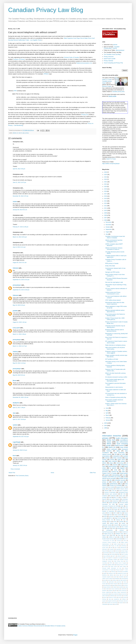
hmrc (125, 537)
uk (127, 463)
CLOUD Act (125, 532)
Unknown (16, 268)
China (121, 513)
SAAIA (108, 572)
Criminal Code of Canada (71, 57)
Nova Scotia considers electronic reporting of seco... (114, 401)
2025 (106, 175)
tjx (121, 484)
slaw (110, 599)
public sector (121, 460)
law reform (126, 585)
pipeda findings (113, 466)
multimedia (124, 589)
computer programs (107, 577)
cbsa (125, 535)
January (108, 420)
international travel (123, 492)
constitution (121, 577)
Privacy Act (85, 114)
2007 (106, 218)
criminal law (115, 472)
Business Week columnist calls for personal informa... (115, 330)
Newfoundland (105, 546)
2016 (106, 196)
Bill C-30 (123, 494)
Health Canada (117, 544)
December (109, 222)
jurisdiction (119, 585)
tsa (126, 603)
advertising (124, 546)
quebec (123, 523)
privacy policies (106, 594)
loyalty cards (122, 496)
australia (126, 456)
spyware (104, 601)
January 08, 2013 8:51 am (20, 210)
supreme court (112, 516)
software (124, 599)
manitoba (121, 587)
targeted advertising (112, 601)
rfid (116, 454)
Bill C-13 (116, 497)
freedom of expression (108, 511)
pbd (116, 591)
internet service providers (109, 478)
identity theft (111, 440)
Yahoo (114, 528)
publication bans (124, 553)
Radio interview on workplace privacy (115, 345)
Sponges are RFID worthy (112, 272)
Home (52, 473)
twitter (118, 554)
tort (120, 466)
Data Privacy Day (118, 561)
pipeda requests (121, 511)
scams (120, 597)
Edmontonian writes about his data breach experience (115, 303)
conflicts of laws (113, 537)
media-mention (124, 473)
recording (126, 596)
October (108, 227)
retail (123, 470)
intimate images (124, 551)
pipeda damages (113, 503)
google (108, 445)
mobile (107, 589)
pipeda (107, 475)
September (109, 229)
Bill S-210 (118, 558)
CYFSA (104, 560)
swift (110, 497)
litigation (122, 468)
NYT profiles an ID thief (112, 359)
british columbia (117, 458)
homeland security (120, 480)
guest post (111, 551)
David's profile (112, 96)
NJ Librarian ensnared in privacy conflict (116, 377)
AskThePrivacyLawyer (108, 532)
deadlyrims (16, 403)
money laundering (115, 589)
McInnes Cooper (107, 86)
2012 (106, 206)
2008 (106, 215)
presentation (106, 553)
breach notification (112, 449)
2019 (106, 189)
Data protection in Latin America (114, 387)
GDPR (104, 565)
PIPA (15, 91)
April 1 (114, 556)
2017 (106, 194)
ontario (109, 442)
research (116, 525)
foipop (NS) (105, 551)
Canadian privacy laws (118, 92)
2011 (106, 208)
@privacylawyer (120, 50)
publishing (112, 596)
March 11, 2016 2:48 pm (19, 334)
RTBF (114, 535)
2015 (106, 199)
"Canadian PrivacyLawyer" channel (112, 47)
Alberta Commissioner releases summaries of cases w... (114, 249)
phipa (111, 463)
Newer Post (12, 473)
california (111, 575)
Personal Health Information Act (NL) (112, 568)
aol (124, 477)
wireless (111, 604)
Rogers (108, 528)
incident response (114, 584)
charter (116, 510)
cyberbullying (106, 470)
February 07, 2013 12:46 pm (21, 227)
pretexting (111, 489)
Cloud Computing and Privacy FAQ (113, 63)
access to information (110, 492)
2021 (106, 184)
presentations (106, 456)
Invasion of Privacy (19, 59)
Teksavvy (113, 572)
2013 (106, 203)
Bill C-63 (112, 558)
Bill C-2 (115, 513)
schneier (107, 465)
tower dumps (112, 554)
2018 (106, 191)
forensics (104, 582)
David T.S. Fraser (107, 79)
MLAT (125, 544)
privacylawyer (17, 285)
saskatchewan (114, 484)
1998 (106, 428)
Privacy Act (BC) (115, 546)
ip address (113, 468)
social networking (119, 453)
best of (20, 133)
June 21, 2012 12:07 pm (19, 182)
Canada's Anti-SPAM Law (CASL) (111, 477)
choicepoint (125, 449)
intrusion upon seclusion (111, 494)
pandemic (104, 591)
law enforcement (122, 442)
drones (115, 522)
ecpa (105, 580)
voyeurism (107, 501)
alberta (15, 133)
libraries (107, 491)
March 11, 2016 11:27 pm (20, 346)
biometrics (105, 472)
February (108, 418)
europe (112, 460)
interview (117, 551)
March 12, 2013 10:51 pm (20, 237)
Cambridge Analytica (113, 560)
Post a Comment (15, 469)
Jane (14, 413)
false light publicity (122, 580)
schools (125, 597)
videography (105, 604)
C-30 (122, 497)
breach (106, 510)
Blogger (75, 635)
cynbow (15, 425)
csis (124, 475)
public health (105, 596)
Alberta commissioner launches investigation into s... (114, 241)
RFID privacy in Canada (112, 263)
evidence (114, 580)
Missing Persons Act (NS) (122, 565)
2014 (106, 201)
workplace (105, 496)
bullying (118, 520)
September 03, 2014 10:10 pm (21, 280)
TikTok (119, 572)
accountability (125, 572)
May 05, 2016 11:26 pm (19, 363)
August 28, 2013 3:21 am (20, 263)
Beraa (14, 381)
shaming (104, 599)
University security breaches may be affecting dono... (115, 327)
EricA (14, 456)
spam (122, 482)
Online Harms (114, 566)
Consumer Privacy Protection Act (110, 542)
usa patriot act (124, 525)
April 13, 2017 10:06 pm (19, 419)
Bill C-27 (126, 556)
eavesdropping (125, 578)
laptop (118, 451)
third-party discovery (123, 601)
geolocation (111, 582)
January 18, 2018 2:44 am (20, 465)
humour (114, 482)
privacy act (105, 482)
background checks (122, 573)
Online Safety (123, 566)
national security (107, 454)
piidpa (104, 489)
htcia (125, 582)
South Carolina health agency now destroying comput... (115, 380)
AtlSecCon (120, 556)
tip (104, 603)
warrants (115, 465)
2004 (106, 426)
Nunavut (106, 566)
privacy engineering (107, 592)
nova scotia (124, 447)
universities (125, 499)
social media (119, 539)
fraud (110, 515)
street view (125, 508)
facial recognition (124, 491)
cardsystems (116, 456)
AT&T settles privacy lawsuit (113, 300)
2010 (106, 211)
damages (105, 522)
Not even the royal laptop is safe (114, 282)
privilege (104, 497)
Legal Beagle (17, 442)
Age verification (107, 556)
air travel (123, 454)
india (121, 584)
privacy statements (115, 594)
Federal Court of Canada (109, 473)
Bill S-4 (111, 518)
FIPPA (111, 563)
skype (105, 516)
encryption (112, 549)
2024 (106, 177)
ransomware (119, 596)
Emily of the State (110, 266)
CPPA (125, 541)
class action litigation (114, 499)
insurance (126, 584)
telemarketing (116, 475)
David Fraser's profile (110, 59)
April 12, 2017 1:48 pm (19, 408)
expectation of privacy (121, 549)
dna (110, 522)
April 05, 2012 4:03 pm (19, 169)
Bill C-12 (109, 513)
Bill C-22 (118, 532)
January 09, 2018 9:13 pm (20, 450)
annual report (105, 547)
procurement (124, 594)
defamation (105, 549)
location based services (108, 539)
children (104, 537)
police (104, 513)
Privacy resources (109, 57)
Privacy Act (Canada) (116, 485)
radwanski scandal (107, 525)
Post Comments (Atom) (22, 476)
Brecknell (124, 558)
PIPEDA (46, 74)
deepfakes (117, 578)
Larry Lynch (16, 328)
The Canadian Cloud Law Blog (112, 54)
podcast (115, 45)
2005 (106, 423)
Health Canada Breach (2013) (112, 527)
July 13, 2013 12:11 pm (19, 247)
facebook (109, 451)
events (109, 580)
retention (107, 458)
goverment (119, 582)
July (107, 234)
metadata (121, 522)
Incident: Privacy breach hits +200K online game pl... (115, 319)
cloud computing (122, 444)
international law (107, 585)
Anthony (15, 352)
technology (121, 516)
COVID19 (119, 541)
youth (116, 604)
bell (112, 547)
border (122, 506)
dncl (127, 506)
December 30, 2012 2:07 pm (21, 196)
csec (124, 520)
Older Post (93, 473)
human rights (105, 584)
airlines (104, 463)
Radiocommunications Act (84, 63)
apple (105, 573)
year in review (125, 554)
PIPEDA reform (120, 534)
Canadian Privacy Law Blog (46, 10)
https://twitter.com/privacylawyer (111, 164)
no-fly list (114, 491)
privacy (27, 133)
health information (122, 438)
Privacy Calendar (108, 61)
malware (115, 587)
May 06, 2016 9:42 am (19, 375)
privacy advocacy (122, 591)
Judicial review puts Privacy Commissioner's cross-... (113, 293)
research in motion (112, 597)
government (107, 508)
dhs (111, 480)
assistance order (112, 573)
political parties (114, 523)
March (108, 415)
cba (111, 510)
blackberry (105, 575)
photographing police (123, 528)
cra (120, 537)
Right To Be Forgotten (120, 518)
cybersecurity (123, 547)
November (109, 225)
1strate (15, 202)
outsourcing (120, 463)
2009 (106, 213)
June (107, 408)
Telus (119, 535)
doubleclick (113, 496)
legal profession (107, 587)
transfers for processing (112, 603)
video (123, 472)
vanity (116, 470)
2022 (106, 182)
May (107, 411)
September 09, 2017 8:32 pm (21, 437)
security (126, 515)
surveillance (124, 440)
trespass (121, 603)
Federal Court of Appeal (120, 563)
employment (116, 501)
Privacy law (118, 570)
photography (110, 530)
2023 (106, 179)
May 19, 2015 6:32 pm (19, 305)
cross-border (123, 510)
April (107, 413)
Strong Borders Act (108, 520)
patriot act (112, 447)
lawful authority (113, 461)
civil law (124, 575)
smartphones (116, 599)
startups (106, 554)
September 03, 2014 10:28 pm (21, 290)
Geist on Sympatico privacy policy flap (116, 397)
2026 (106, 172)
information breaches (112, 436)
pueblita (15, 311)
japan (114, 585)
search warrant (118, 515)
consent (115, 577)
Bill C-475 (106, 558)
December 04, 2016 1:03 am (21, 397)
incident (123, 461)
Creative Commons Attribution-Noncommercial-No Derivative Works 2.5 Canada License (41, 626)
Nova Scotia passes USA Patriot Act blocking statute (115, 315)
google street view (121, 487)
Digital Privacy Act (109, 534)
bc (17, 133)
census (118, 575)
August (108, 232)
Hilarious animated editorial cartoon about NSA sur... (115, 311)
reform (105, 597)
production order (116, 508)
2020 (106, 187)
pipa (24, 133)
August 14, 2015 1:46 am (20, 322)
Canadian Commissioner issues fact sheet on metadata (115, 237)
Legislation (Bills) (111, 565)
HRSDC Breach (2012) (122, 489)
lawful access (119, 445)
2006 (106, 220)
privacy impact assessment (120, 592)
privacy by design (115, 553)
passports (111, 591)
